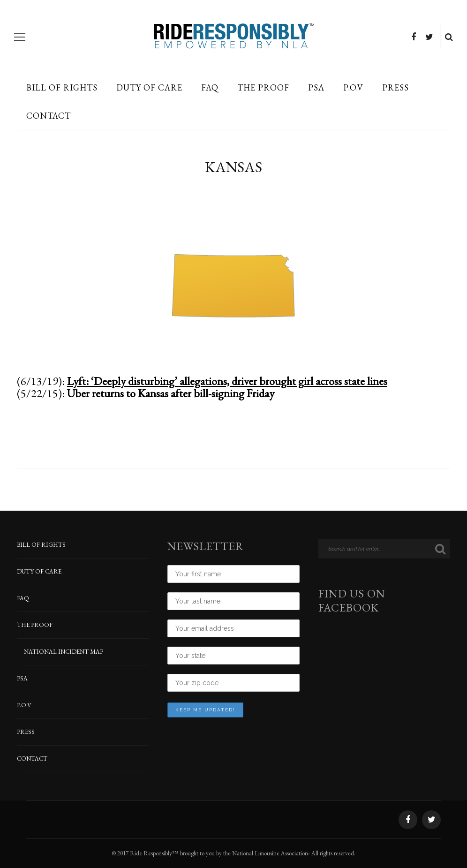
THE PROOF (263, 87)
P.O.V (353, 87)
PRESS (395, 87)
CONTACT (49, 116)
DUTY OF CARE (149, 87)
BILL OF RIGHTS (62, 87)
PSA (316, 87)
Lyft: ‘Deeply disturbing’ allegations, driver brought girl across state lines (227, 381)
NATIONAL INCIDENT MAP (64, 652)
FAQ (210, 87)
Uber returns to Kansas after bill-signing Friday (171, 393)
